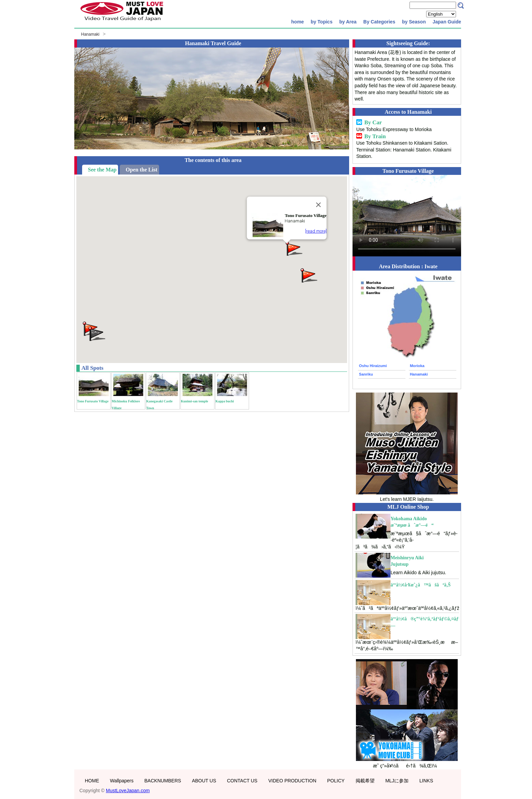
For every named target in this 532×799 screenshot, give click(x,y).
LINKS (426, 781)
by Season (414, 22)
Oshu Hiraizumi (373, 366)
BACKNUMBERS (163, 781)
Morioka (417, 366)
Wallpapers (122, 781)
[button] (308, 275)
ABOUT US (204, 781)
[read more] (316, 231)
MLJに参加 (397, 781)
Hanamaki (90, 34)
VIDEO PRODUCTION (292, 781)
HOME (92, 781)
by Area (348, 22)
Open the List (141, 170)
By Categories (379, 22)
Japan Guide (447, 22)
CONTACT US (242, 781)
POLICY (336, 781)
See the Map (102, 170)
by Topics (322, 22)
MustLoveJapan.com (128, 791)
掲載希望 (365, 781)
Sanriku (366, 374)
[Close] (319, 205)
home (297, 22)
